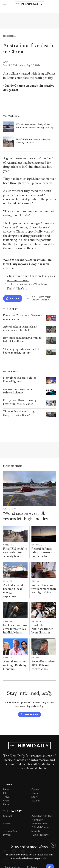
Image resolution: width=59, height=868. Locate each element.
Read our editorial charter (29, 769)
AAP (6, 62)
